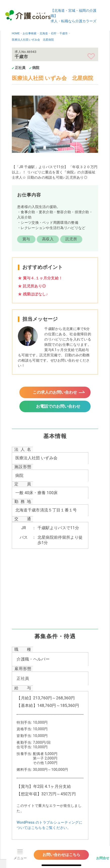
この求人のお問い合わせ (55, 393)
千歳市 (64, 33)
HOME (16, 33)
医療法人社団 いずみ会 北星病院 (33, 40)
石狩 (54, 33)
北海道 (44, 33)
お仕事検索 (30, 33)
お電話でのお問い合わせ (58, 408)
